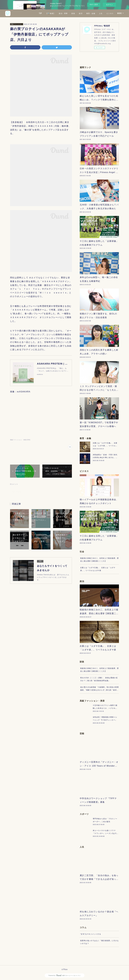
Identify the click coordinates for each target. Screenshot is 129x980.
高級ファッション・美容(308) (20, 440)
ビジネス (110, 13)
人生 (101, 13)
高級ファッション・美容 (17, 24)
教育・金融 (91, 13)
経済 (81, 13)
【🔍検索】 (50, 13)
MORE (120, 13)
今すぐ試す (94, 5)
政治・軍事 (63, 13)
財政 (73, 13)
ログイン (109, 5)
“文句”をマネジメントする (91, 934)
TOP (40, 13)
